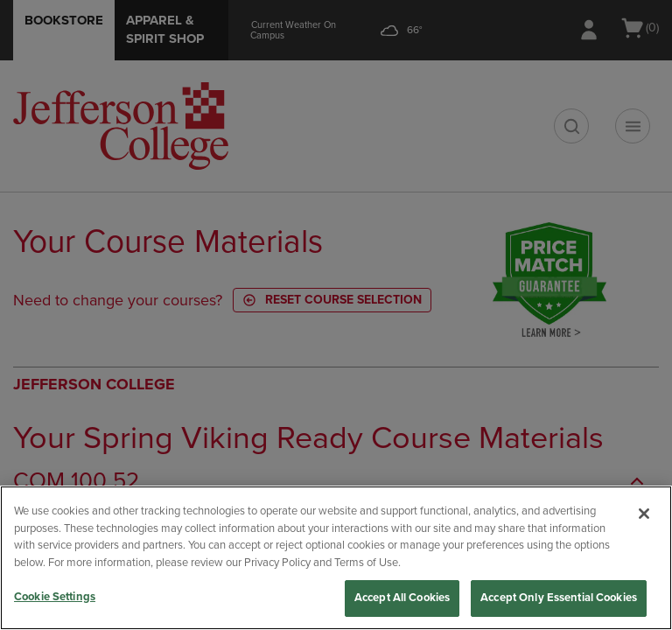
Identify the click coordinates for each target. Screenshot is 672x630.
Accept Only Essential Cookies (559, 598)
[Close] (644, 514)
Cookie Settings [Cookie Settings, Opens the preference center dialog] (55, 597)
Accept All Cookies (402, 598)
